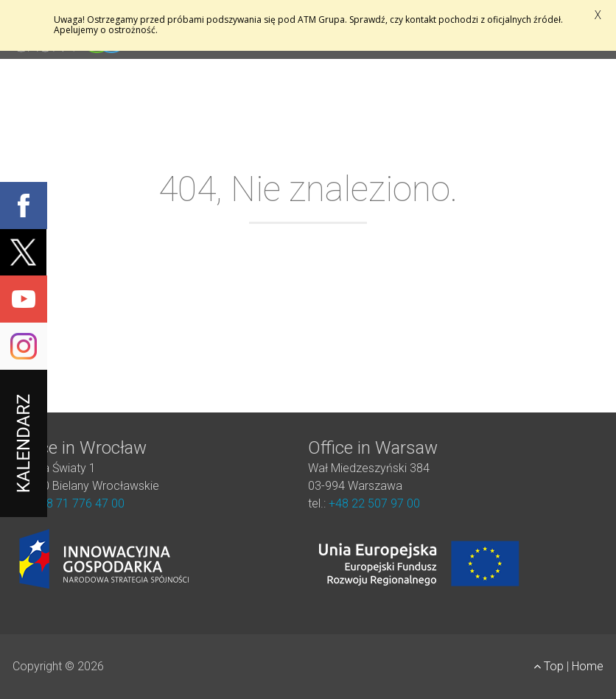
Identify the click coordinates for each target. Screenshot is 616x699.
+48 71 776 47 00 (79, 503)
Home (588, 666)
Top (550, 666)
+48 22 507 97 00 (374, 503)
